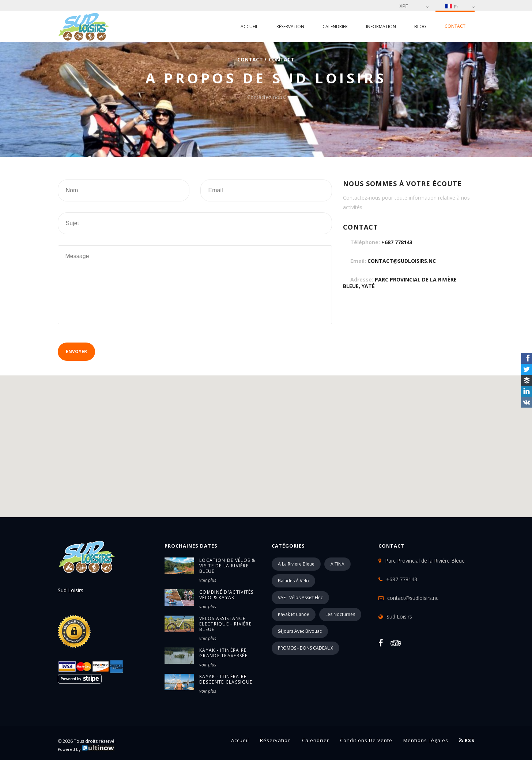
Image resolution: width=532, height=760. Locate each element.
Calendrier (335, 27)
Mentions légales (426, 740)
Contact (455, 26)
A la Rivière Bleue (296, 564)
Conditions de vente (366, 740)
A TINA (337, 564)
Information (381, 27)
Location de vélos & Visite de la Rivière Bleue (227, 566)
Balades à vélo (293, 581)
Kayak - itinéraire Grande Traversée (223, 653)
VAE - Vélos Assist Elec (300, 598)
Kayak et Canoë (294, 614)
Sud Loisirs (399, 617)
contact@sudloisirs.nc (402, 261)
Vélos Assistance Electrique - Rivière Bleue (225, 624)
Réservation (290, 27)
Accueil (249, 27)
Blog (420, 27)
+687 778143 (397, 242)
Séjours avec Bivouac (300, 631)
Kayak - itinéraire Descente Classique (226, 679)
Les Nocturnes (340, 614)
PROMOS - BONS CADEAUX (305, 648)
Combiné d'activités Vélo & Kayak (227, 595)
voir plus (208, 580)
